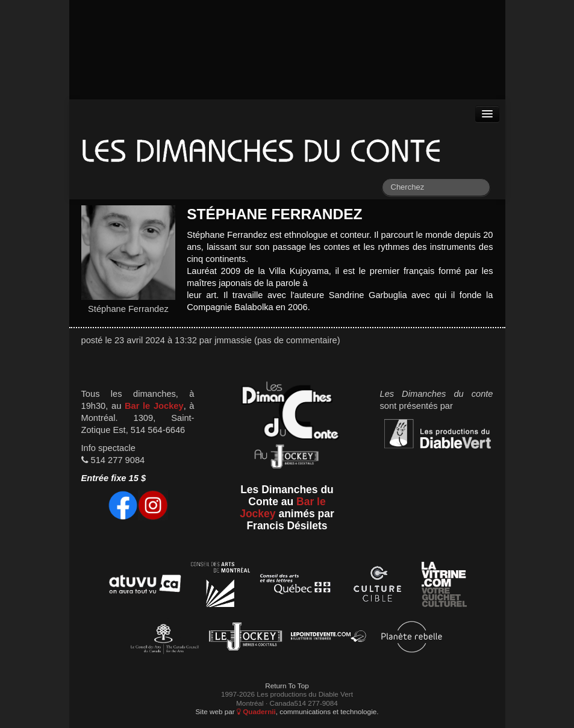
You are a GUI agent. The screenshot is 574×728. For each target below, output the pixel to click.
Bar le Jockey (154, 406)
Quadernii (256, 711)
